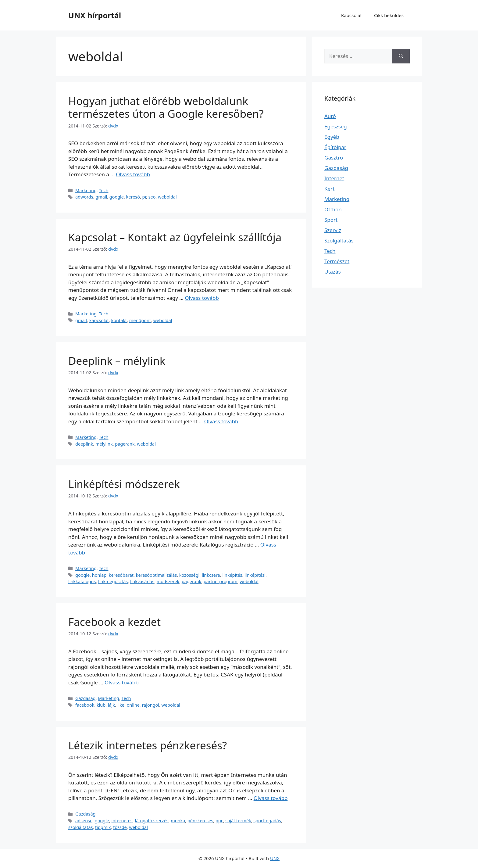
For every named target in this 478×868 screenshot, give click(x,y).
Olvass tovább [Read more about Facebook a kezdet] (122, 682)
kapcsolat (99, 320)
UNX (275, 858)
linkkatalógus (82, 581)
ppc (219, 821)
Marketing (86, 190)
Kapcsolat (351, 15)
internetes (122, 821)
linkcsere (211, 575)
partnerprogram (221, 581)
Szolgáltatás (339, 240)
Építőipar (335, 147)
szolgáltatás (80, 827)
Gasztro (334, 158)
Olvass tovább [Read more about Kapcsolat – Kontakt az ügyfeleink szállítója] (202, 298)
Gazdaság (85, 698)
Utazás (333, 272)
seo (152, 197)
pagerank (125, 444)
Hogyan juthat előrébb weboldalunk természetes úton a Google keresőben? (166, 107)
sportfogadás (267, 821)
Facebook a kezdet (114, 622)
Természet (337, 261)
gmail (101, 197)
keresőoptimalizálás (157, 575)
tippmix (103, 827)
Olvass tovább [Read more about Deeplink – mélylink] (221, 421)
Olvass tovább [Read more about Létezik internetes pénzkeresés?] (271, 798)
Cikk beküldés (389, 15)
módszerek (168, 581)
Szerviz (333, 230)
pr (144, 197)
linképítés (232, 575)
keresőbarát (121, 575)
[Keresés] (401, 56)
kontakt (119, 320)
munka (178, 821)
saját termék (238, 821)
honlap (99, 575)
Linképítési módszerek (124, 484)
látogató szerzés (152, 821)
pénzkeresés (200, 821)
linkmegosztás (113, 581)
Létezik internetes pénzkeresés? (148, 745)
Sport (331, 220)
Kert (329, 189)
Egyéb (332, 137)
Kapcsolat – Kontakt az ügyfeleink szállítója (175, 237)
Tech (103, 190)
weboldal (167, 197)
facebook (85, 705)
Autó (330, 116)
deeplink (84, 444)
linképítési (255, 575)
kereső (133, 197)
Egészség (336, 126)
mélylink (104, 444)
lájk (111, 705)
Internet (334, 178)
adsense (84, 821)
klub (101, 705)
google (117, 197)
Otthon (333, 209)
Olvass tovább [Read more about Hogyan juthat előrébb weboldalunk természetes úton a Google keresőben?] (133, 174)
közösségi (189, 575)
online (133, 705)
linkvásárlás (142, 581)
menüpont (140, 320)
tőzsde (120, 827)
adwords (84, 197)
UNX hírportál (95, 15)
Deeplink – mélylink (117, 361)
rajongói (150, 705)
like (121, 705)
